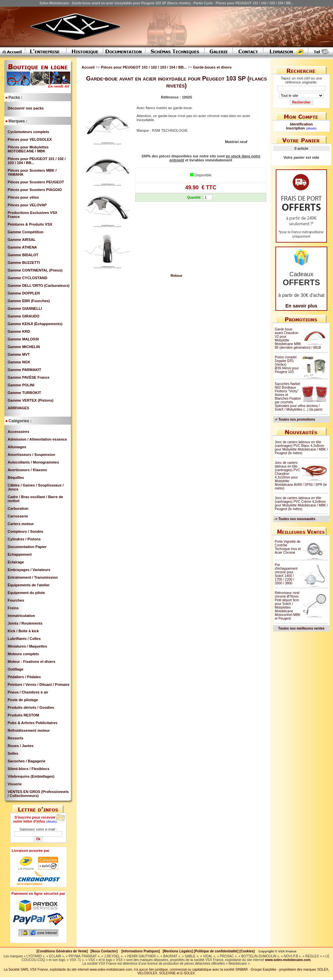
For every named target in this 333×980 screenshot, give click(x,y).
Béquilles (16, 478)
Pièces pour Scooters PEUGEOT (36, 182)
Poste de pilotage (23, 700)
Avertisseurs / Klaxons (27, 470)
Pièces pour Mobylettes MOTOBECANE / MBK (28, 149)
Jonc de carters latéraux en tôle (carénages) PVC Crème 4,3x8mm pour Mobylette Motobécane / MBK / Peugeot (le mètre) (301, 503)
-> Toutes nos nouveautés (295, 519)
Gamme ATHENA (22, 247)
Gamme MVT (19, 354)
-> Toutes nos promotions (295, 419)
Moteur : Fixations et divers (31, 662)
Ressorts (15, 738)
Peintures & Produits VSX (30, 224)
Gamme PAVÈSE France (29, 377)
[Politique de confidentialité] (216, 951)
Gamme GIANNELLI (25, 308)
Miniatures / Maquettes (27, 646)
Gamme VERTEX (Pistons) (31, 400)
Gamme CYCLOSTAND (27, 278)
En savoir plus (301, 306)
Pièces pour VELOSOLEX (30, 139)
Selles (13, 753)
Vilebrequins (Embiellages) (31, 776)
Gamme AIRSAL (22, 240)
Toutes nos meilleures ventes (301, 628)
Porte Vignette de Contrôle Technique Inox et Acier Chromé (288, 547)
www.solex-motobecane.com (288, 960)
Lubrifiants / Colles (24, 639)
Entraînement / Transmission (33, 577)
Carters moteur (21, 524)
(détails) (52, 822)
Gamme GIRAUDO (23, 316)
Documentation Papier (27, 547)
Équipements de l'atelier (29, 585)
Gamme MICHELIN (24, 347)
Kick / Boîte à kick (23, 631)
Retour (176, 276)
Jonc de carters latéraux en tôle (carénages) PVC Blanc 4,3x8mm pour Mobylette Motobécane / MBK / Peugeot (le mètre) (301, 448)
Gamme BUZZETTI (24, 263)
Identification (301, 124)
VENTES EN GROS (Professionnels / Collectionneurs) (38, 794)
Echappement (20, 554)
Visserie (15, 784)
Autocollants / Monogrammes (33, 462)
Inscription (295, 128)
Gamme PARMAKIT (24, 370)
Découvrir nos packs (26, 108)
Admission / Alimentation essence (37, 439)
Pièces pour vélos (23, 197)
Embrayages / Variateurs (29, 570)
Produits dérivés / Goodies (31, 707)
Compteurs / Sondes (25, 531)
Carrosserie (18, 516)
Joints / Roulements (25, 623)
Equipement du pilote (26, 593)
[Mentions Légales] (178, 951)
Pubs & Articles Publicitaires (32, 723)
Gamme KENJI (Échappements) (35, 324)
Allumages (17, 447)
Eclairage (16, 562)
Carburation (18, 508)
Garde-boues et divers (212, 67)
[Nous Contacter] (104, 951)
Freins (13, 608)
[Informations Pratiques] (141, 951)
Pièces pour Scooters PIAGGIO (35, 190)
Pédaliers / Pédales (24, 677)
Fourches (16, 600)
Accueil (88, 67)
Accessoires (18, 432)
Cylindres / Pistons (24, 539)
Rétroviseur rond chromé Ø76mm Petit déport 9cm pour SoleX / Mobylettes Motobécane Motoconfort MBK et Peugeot (288, 606)
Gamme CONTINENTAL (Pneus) (35, 270)
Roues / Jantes (21, 746)
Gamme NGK (19, 362)
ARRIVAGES (18, 408)
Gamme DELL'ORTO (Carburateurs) (39, 286)
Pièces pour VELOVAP (27, 205)
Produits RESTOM (23, 715)
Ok (38, 839)
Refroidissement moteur (29, 730)
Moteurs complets (23, 654)
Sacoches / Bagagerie (27, 761)
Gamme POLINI (21, 385)
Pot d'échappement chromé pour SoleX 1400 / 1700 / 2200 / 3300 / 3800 (286, 574)
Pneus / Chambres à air (28, 692)
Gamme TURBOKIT (24, 393)
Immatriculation (21, 616)
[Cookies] (247, 951)
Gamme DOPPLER (24, 293)
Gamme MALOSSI (23, 339)
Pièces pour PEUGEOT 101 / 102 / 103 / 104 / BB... (144, 67)
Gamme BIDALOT (23, 255)
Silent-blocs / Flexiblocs (28, 769)
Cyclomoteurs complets (28, 132)
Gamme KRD (19, 331)
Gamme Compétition (26, 232)
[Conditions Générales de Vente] (64, 951)
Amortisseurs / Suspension (31, 455)
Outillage (15, 669)
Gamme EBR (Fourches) (29, 301)
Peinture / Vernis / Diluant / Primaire (39, 685)
